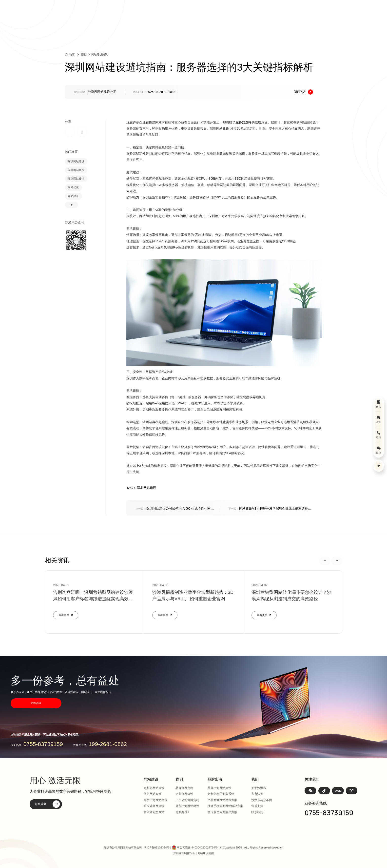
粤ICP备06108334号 (157, 847)
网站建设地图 (206, 853)
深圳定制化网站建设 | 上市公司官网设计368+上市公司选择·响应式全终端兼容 (103, 12)
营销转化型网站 (154, 812)
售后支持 (257, 806)
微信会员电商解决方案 (222, 812)
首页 (194, 12)
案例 (236, 12)
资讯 (293, 12)
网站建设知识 (99, 54)
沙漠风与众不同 (262, 800)
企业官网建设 (184, 794)
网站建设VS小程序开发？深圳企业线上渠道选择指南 (270, 509)
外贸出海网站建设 (155, 800)
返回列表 (304, 92)
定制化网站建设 (154, 788)
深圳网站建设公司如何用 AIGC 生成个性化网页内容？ (175, 509)
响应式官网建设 (154, 806)
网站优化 (73, 187)
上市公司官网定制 (187, 800)
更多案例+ (182, 812)
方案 (252, 12)
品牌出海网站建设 (219, 788)
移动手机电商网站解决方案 (225, 806)
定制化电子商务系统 (221, 794)
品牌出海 (273, 12)
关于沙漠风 (259, 788)
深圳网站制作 (76, 170)
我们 (310, 12)
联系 (327, 12)
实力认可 (257, 794)
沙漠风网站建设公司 (102, 92)
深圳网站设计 (76, 179)
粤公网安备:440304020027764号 (197, 847)
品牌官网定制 (184, 788)
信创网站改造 (153, 794)
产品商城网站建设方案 (222, 800)
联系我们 (257, 812)
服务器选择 (243, 122)
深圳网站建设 (76, 161)
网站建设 (215, 12)
